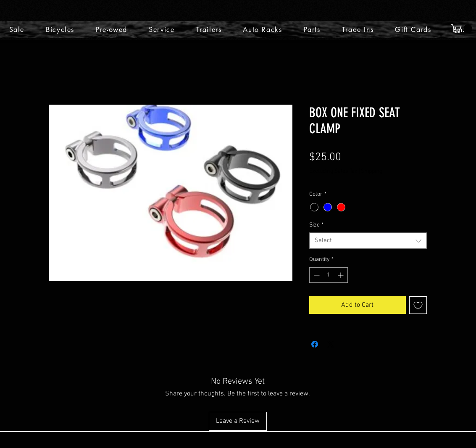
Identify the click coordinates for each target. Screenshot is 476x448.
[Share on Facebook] (315, 344)
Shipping (372, 171)
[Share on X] (331, 344)
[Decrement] (316, 275)
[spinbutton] (329, 275)
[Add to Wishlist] (418, 305)
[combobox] (368, 241)
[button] (462, 29)
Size (316, 225)
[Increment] (341, 275)
